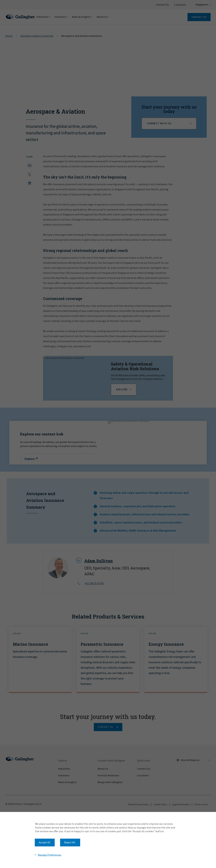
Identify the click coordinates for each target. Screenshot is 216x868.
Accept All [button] (45, 843)
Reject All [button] (70, 843)
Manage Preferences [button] (50, 855)
